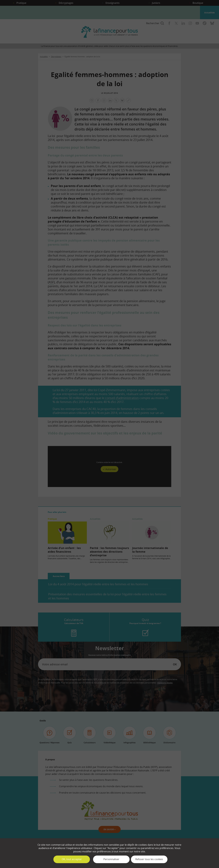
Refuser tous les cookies (149, 859)
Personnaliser (111, 859)
